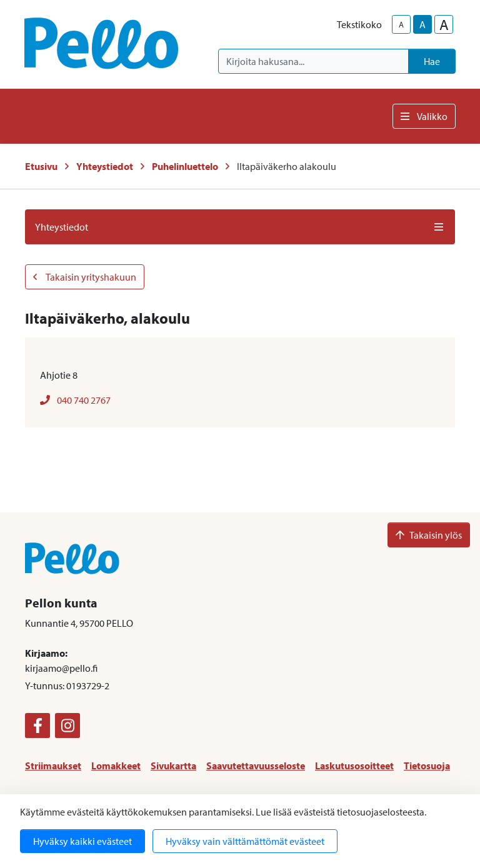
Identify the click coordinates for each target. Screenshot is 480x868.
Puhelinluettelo (185, 166)
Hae (432, 61)
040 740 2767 (75, 400)
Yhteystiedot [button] (240, 227)
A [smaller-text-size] (401, 24)
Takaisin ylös (429, 535)
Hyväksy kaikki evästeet (82, 841)
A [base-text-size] (422, 24)
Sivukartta (173, 766)
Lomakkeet (116, 766)
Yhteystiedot (105, 166)
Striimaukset (53, 766)
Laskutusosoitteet (354, 766)
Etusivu (41, 166)
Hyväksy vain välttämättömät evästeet (245, 841)
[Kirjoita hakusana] (313, 61)
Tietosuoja (427, 766)
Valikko (424, 116)
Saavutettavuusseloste (256, 766)
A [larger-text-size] (444, 24)
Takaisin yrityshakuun (85, 277)
